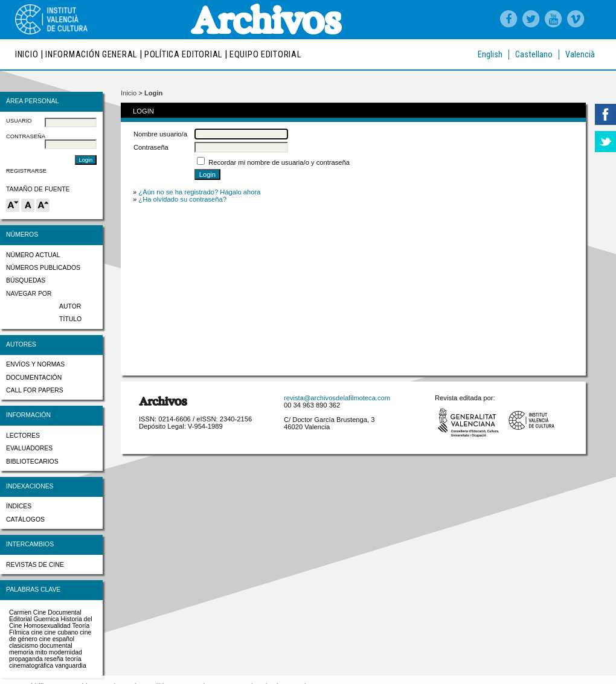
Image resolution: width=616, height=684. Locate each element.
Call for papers (35, 390)
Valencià (580, 55)
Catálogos (25, 519)
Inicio (27, 55)
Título (70, 319)
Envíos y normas (35, 364)
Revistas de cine (35, 565)
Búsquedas (26, 280)
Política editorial (183, 55)
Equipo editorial (265, 55)
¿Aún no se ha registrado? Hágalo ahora (199, 192)
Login (153, 93)
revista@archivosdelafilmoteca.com (337, 398)
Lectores (23, 436)
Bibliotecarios (32, 462)
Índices (19, 506)
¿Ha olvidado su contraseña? (182, 199)
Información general (91, 55)
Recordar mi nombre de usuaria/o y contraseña (279, 162)
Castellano (534, 55)
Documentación (34, 378)
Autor (70, 306)
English (490, 55)
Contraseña (26, 136)
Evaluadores (29, 448)
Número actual (33, 255)
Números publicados (43, 268)
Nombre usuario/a (160, 134)
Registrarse (26, 171)
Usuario (19, 121)
